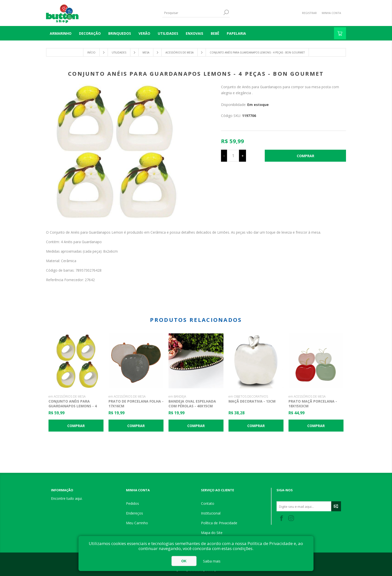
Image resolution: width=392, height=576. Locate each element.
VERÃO (144, 33)
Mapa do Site (212, 533)
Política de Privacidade (219, 523)
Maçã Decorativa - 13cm (252, 401)
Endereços (134, 513)
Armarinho (61, 33)
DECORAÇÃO (90, 33)
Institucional (211, 513)
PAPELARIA (236, 33)
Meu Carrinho (137, 523)
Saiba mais (212, 561)
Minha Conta (331, 13)
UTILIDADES (168, 33)
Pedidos (132, 503)
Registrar (309, 13)
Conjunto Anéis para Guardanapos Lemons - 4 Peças (73, 406)
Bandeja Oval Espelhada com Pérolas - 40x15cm (192, 404)
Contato (208, 503)
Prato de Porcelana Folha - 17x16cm (136, 404)
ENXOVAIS (194, 33)
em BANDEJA (177, 396)
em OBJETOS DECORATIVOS (248, 396)
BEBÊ (215, 33)
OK (184, 561)
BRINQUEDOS (120, 33)
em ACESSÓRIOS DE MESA (67, 396)
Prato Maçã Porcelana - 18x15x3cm (313, 404)
